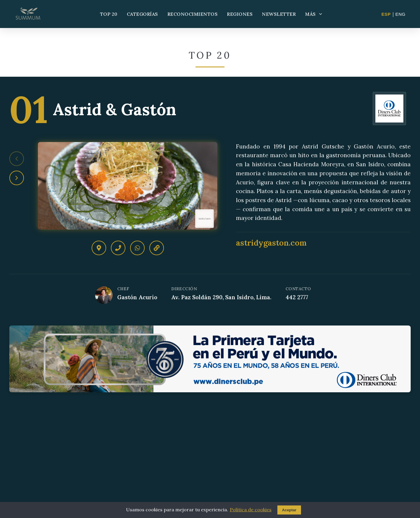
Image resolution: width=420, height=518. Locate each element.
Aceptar (289, 510)
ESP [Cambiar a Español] (386, 14)
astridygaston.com (271, 243)
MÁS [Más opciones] (314, 14)
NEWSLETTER (279, 14)
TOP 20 (109, 14)
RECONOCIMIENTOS (193, 14)
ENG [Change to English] (400, 14)
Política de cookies (251, 510)
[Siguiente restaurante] (17, 178)
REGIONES (240, 14)
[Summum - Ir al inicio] (28, 14)
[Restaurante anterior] (17, 159)
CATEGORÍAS (142, 14)
